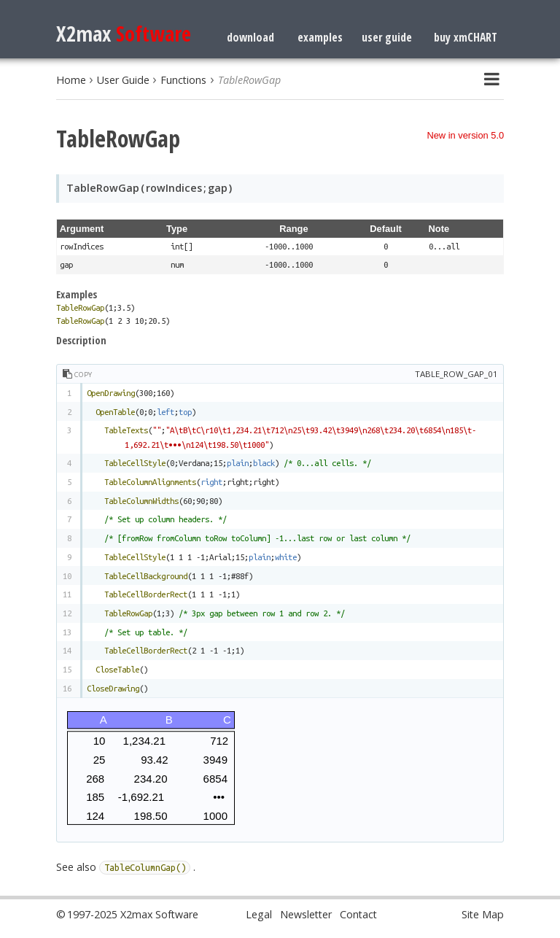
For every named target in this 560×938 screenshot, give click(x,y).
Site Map (483, 914)
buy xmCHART (466, 37)
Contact (358, 914)
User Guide (123, 80)
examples (320, 37)
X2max (124, 33)
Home (71, 80)
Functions (183, 80)
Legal (259, 914)
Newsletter (306, 914)
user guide (387, 37)
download (250, 37)
